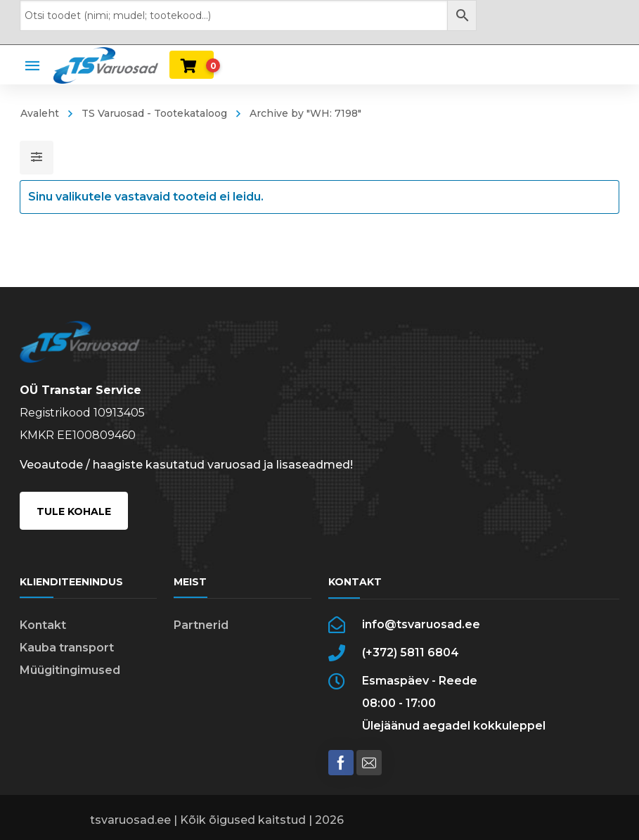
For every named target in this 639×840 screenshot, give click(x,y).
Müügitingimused (70, 670)
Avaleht (40, 113)
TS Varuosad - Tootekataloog (154, 113)
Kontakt (43, 625)
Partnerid (201, 625)
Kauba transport (67, 648)
